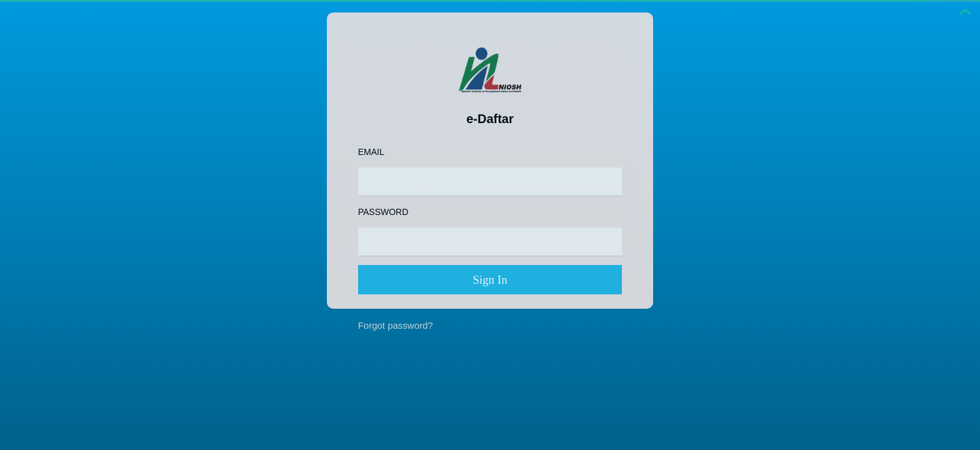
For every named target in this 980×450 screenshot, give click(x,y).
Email (371, 152)
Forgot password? (396, 325)
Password (383, 212)
